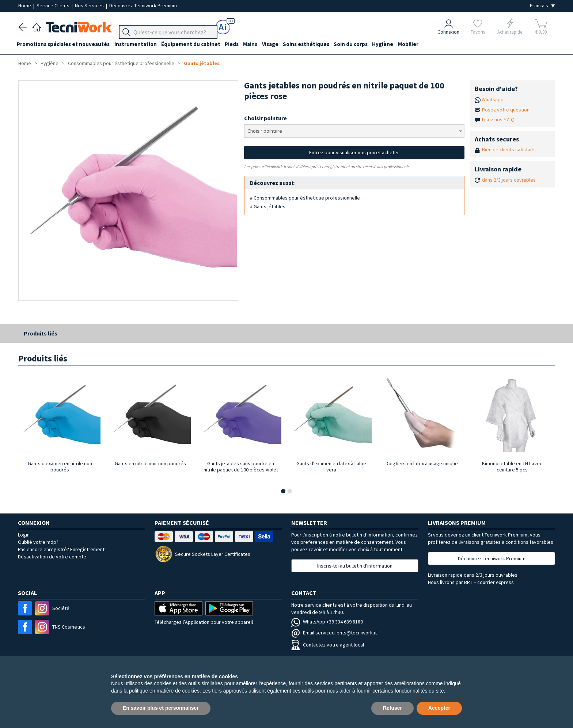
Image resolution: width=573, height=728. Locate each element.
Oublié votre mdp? (38, 542)
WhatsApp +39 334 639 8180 (327, 622)
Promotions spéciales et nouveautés (65, 44)
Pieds (237, 44)
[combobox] (354, 131)
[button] (283, 491)
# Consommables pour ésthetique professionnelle (305, 198)
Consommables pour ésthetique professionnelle (121, 63)
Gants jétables (202, 63)
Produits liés (41, 333)
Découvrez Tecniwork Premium (143, 5)
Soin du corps (362, 44)
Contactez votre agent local (328, 645)
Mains (257, 44)
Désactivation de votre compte (52, 557)
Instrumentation (138, 44)
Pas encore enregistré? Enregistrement (61, 549)
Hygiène (395, 44)
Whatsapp (493, 99)
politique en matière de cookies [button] (164, 691)
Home (25, 5)
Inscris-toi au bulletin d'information (355, 566)
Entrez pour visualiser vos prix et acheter (354, 152)
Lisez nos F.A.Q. (499, 120)
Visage (278, 44)
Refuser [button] (392, 708)
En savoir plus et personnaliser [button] (161, 708)
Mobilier (422, 44)
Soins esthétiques (316, 44)
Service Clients (54, 5)
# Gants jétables (268, 206)
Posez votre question (506, 110)
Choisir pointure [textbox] (265, 131)
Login (24, 535)
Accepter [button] (439, 708)
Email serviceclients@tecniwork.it (334, 633)
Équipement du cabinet (195, 44)
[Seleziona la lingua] (542, 6)
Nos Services (90, 5)
